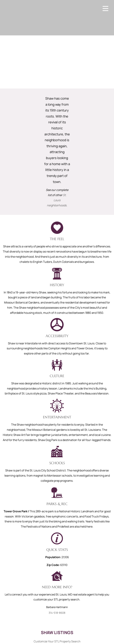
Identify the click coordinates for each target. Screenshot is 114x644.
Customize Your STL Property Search (57, 641)
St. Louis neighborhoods (57, 200)
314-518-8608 (57, 613)
